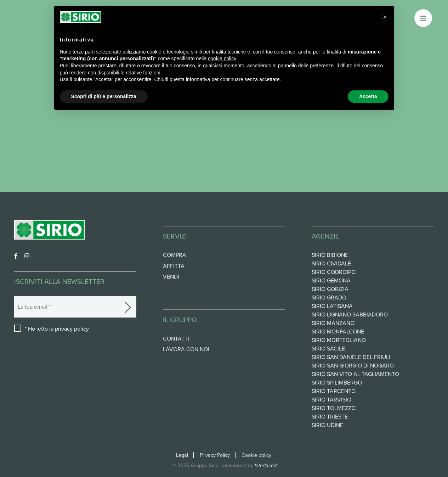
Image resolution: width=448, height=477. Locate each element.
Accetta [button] (368, 96)
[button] (385, 17)
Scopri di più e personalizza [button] (104, 96)
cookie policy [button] (222, 58)
